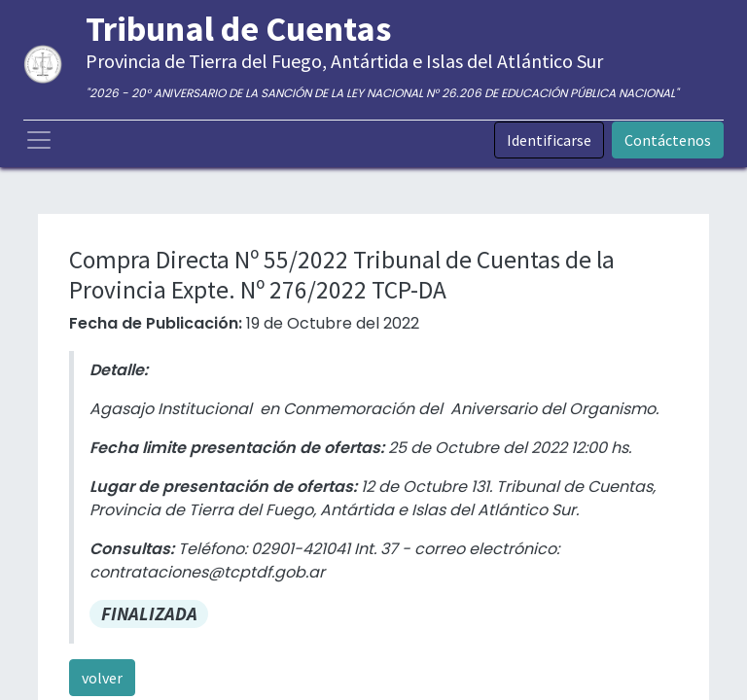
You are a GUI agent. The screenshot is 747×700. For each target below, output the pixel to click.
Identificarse (549, 140)
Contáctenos (668, 140)
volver (102, 678)
